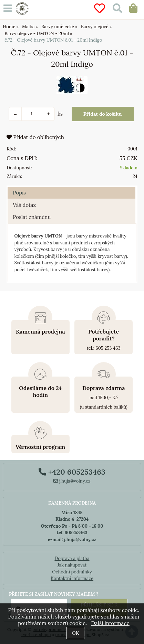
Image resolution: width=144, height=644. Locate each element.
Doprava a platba (72, 558)
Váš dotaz (24, 205)
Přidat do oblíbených (35, 137)
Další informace (110, 623)
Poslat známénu (32, 217)
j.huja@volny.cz (72, 481)
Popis (19, 193)
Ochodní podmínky (72, 572)
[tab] (71, 187)
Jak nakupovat (72, 565)
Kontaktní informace (72, 578)
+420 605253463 (72, 472)
